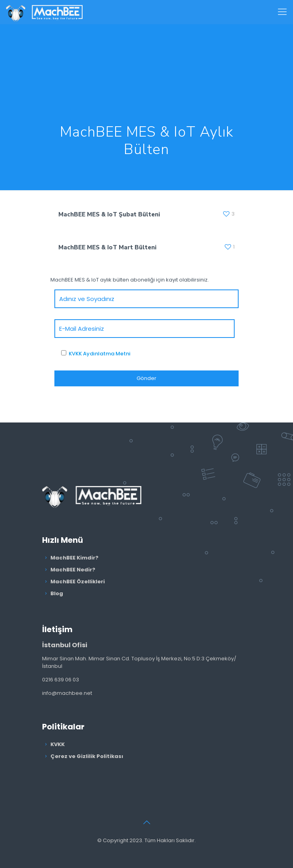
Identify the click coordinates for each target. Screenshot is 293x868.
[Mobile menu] (282, 12)
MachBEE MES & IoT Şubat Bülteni (109, 214)
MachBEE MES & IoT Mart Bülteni (107, 247)
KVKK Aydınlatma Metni (99, 354)
